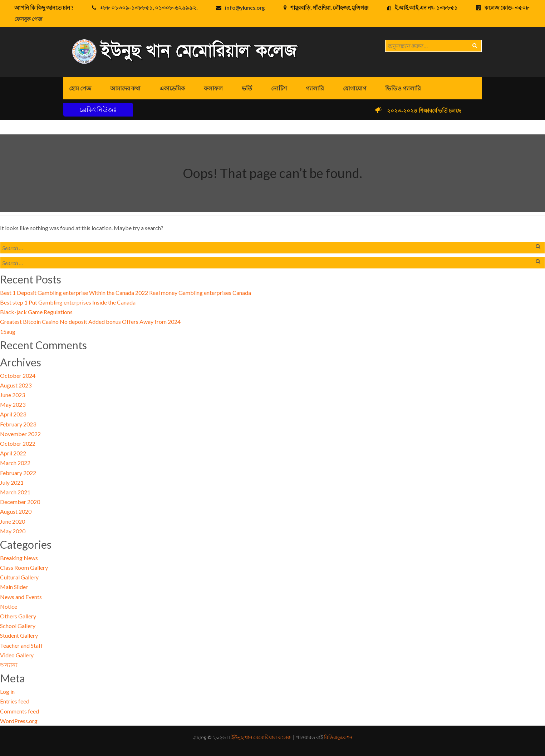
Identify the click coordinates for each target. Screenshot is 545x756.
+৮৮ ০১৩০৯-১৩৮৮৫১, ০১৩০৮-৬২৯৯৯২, (149, 8)
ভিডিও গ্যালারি (403, 88)
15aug (8, 332)
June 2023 (13, 395)
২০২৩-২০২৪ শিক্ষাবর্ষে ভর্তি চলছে (434, 111)
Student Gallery (19, 635)
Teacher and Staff (21, 645)
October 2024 (18, 375)
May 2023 (13, 404)
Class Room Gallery (24, 567)
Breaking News (19, 558)
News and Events (21, 597)
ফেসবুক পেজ (28, 19)
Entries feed (15, 701)
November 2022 (20, 434)
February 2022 (18, 473)
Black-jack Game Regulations (36, 312)
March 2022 (15, 463)
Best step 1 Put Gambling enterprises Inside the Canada (68, 302)
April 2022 (13, 453)
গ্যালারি (315, 88)
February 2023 (18, 424)
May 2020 (13, 531)
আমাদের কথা (125, 88)
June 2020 (13, 521)
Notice (9, 606)
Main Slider (14, 587)
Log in (7, 691)
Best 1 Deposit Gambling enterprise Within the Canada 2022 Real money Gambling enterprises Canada (126, 293)
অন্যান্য (9, 665)
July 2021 (12, 482)
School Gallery (18, 626)
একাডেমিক (172, 88)
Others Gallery (18, 616)
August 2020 (16, 511)
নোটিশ (279, 88)
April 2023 (13, 414)
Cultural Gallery (19, 577)
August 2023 (16, 385)
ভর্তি (247, 88)
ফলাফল (213, 88)
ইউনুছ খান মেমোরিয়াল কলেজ (262, 737)
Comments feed (19, 711)
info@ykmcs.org (245, 8)
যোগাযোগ (355, 88)
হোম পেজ (80, 88)
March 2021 (15, 492)
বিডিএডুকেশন (338, 737)
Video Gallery (17, 655)
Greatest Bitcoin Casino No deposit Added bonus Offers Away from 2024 (90, 322)
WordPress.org (19, 721)
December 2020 (20, 502)
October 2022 (18, 443)
